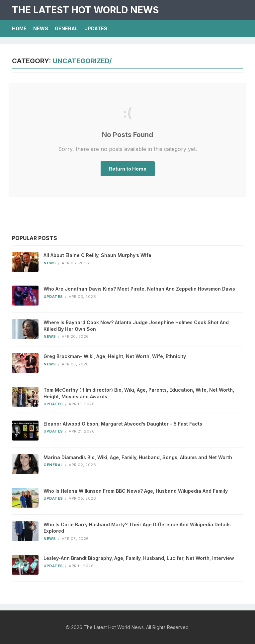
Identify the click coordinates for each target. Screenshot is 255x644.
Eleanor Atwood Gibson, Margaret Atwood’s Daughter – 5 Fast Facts (123, 424)
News (41, 28)
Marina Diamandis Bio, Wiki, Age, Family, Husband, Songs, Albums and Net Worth (138, 457)
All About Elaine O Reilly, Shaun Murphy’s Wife (97, 255)
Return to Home (128, 169)
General (66, 28)
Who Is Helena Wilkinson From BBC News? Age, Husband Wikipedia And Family (136, 491)
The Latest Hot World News (85, 10)
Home (19, 28)
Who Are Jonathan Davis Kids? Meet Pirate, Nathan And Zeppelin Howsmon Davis (139, 289)
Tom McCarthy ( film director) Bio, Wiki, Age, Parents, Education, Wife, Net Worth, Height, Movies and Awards (139, 393)
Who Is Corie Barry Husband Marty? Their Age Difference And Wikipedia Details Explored (137, 528)
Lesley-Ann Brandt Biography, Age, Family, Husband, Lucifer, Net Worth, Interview (139, 558)
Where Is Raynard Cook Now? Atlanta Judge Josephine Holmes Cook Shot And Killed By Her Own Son (136, 326)
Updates (96, 28)
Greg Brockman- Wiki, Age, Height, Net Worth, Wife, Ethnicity (115, 356)
